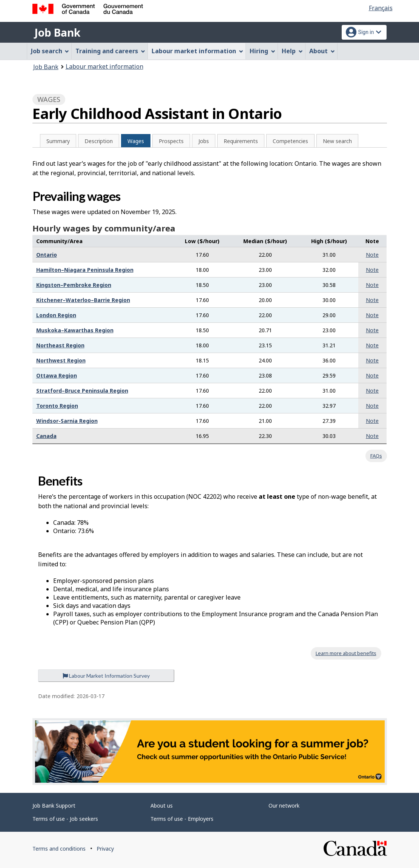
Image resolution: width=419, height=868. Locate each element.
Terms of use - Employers (182, 819)
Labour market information (104, 66)
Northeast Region (60, 345)
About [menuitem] (322, 51)
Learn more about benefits (346, 653)
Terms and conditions (59, 849)
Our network (284, 806)
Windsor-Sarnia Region (67, 421)
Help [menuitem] (292, 51)
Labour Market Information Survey (106, 676)
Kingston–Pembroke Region (74, 285)
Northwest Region (61, 360)
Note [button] (372, 255)
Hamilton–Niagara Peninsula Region (85, 270)
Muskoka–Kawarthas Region (75, 330)
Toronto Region (57, 406)
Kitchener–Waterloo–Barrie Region (83, 300)
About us (162, 806)
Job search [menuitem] (50, 51)
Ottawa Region (57, 375)
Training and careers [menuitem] (110, 51)
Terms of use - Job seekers (65, 819)
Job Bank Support (54, 806)
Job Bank (57, 32)
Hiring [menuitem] (262, 51)
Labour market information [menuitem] (197, 51)
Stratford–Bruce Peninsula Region (82, 391)
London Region (56, 315)
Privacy (105, 849)
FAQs (376, 456)
